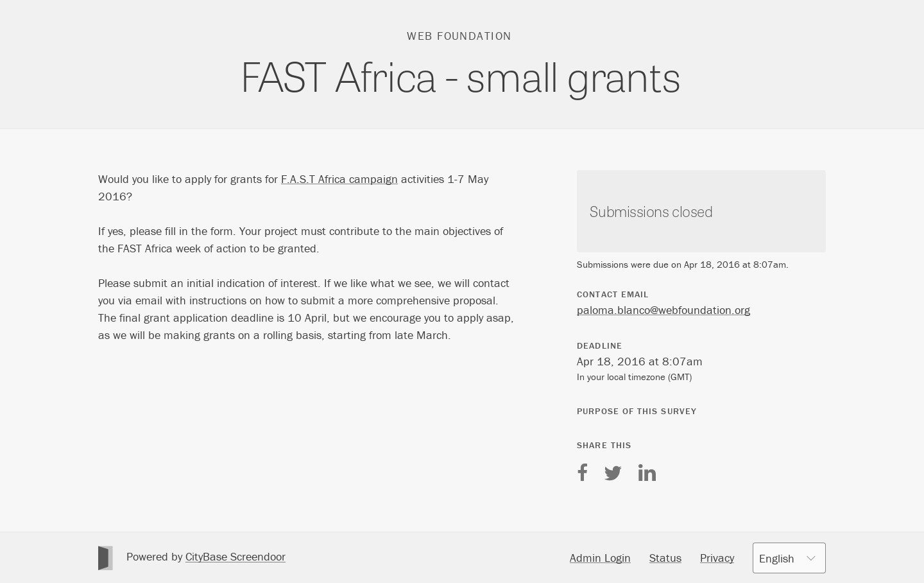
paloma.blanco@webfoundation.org (663, 310)
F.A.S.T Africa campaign (339, 179)
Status (665, 558)
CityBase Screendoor (235, 556)
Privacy (717, 558)
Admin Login (600, 558)
